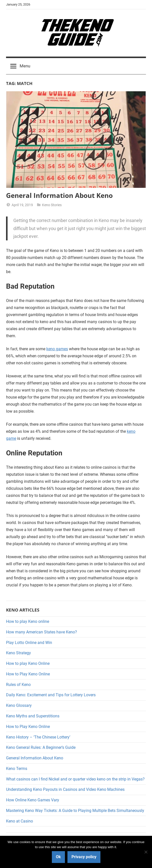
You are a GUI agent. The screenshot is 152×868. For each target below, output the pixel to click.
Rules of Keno (18, 685)
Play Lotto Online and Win (29, 643)
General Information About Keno (59, 195)
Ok (58, 857)
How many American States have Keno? (42, 632)
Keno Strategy (18, 653)
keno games (57, 349)
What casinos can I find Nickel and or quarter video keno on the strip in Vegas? (75, 779)
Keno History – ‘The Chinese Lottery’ (38, 737)
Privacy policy (84, 857)
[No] (146, 852)
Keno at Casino (20, 821)
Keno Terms (17, 769)
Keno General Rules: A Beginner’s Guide (41, 747)
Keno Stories (52, 205)
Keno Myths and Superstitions (33, 716)
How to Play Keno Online (28, 674)
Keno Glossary (19, 705)
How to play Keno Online (28, 663)
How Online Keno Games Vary (33, 800)
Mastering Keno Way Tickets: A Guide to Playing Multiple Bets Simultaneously (75, 811)
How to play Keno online (28, 621)
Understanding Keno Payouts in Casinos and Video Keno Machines (65, 789)
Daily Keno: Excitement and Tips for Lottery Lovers (51, 695)
